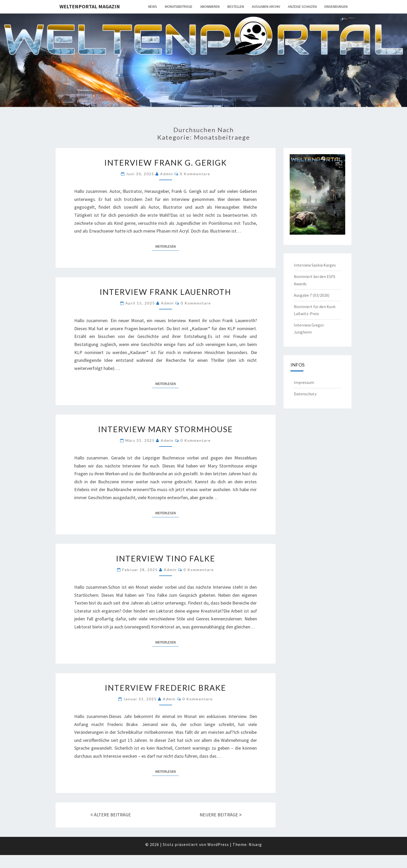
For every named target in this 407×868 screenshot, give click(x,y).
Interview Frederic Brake (165, 688)
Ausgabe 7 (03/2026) (312, 295)
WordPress (218, 844)
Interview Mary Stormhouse (165, 429)
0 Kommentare (195, 174)
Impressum (304, 382)
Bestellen (236, 6)
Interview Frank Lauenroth (165, 292)
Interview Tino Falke (166, 558)
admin (167, 174)
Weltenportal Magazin (90, 6)
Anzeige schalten (302, 6)
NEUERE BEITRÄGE (221, 815)
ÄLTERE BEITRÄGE (111, 815)
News (153, 6)
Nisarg (255, 844)
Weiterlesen (167, 246)
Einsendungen (336, 6)
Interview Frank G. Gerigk (166, 162)
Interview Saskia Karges (315, 265)
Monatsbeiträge (179, 6)
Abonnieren (210, 6)
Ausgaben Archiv (266, 6)
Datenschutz (305, 394)
